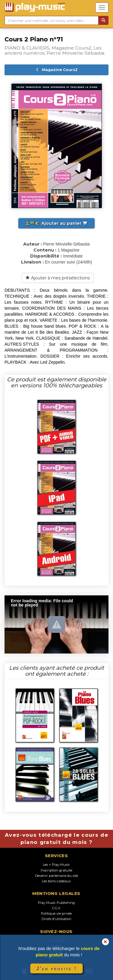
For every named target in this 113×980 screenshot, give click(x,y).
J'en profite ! (56, 968)
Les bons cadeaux (56, 881)
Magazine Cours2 (56, 70)
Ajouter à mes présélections (58, 278)
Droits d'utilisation (56, 919)
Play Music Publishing (56, 903)
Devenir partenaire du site (56, 876)
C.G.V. (56, 908)
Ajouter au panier (56, 223)
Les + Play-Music (56, 865)
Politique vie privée (56, 913)
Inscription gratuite (56, 870)
